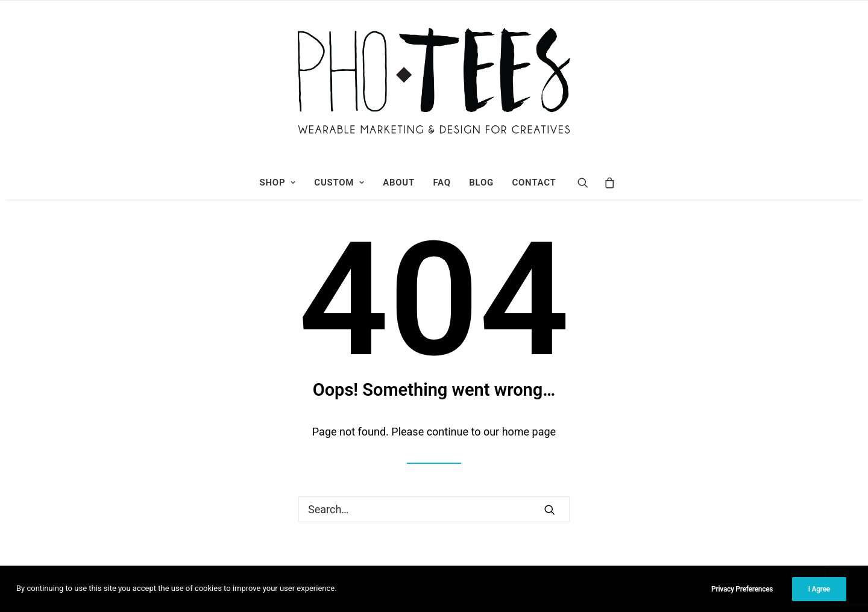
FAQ (442, 183)
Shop (278, 183)
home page (529, 432)
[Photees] (434, 83)
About (399, 183)
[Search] (587, 183)
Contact (534, 183)
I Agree (819, 589)
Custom (339, 183)
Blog (481, 183)
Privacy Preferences (742, 589)
